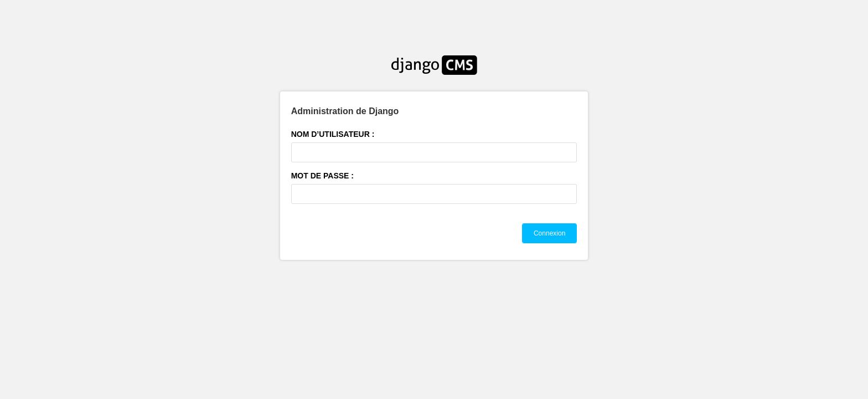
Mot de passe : (322, 176)
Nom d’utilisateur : (333, 134)
